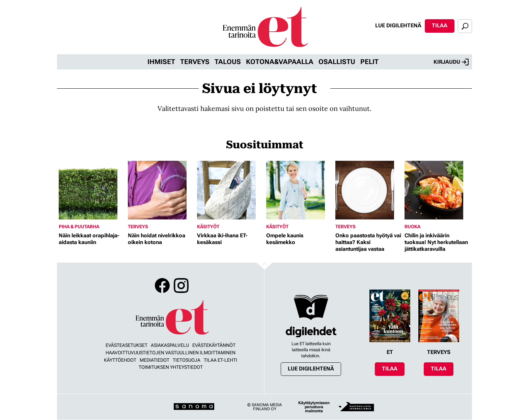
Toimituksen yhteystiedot (171, 367)
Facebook (162, 286)
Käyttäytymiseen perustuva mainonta (314, 407)
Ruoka (412, 227)
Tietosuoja (187, 360)
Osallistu (337, 62)
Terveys (195, 62)
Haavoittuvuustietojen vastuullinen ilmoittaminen (171, 353)
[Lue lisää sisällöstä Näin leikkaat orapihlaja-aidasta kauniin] (92, 190)
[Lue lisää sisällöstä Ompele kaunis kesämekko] (299, 190)
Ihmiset (161, 62)
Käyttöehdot (120, 360)
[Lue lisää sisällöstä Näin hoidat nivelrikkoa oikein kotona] (161, 190)
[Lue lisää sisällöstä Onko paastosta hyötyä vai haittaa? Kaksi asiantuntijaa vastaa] (368, 190)
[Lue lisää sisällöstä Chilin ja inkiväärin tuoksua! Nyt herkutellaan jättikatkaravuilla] (437, 190)
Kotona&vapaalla (280, 62)
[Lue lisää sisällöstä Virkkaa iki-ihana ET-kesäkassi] (230, 190)
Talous (228, 62)
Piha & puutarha (79, 227)
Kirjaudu (451, 62)
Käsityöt (208, 227)
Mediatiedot (155, 360)
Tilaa (440, 25)
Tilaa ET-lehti (220, 360)
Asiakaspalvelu (170, 345)
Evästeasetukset (127, 345)
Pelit (369, 62)
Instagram (181, 286)
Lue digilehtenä (398, 25)
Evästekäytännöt (214, 345)
